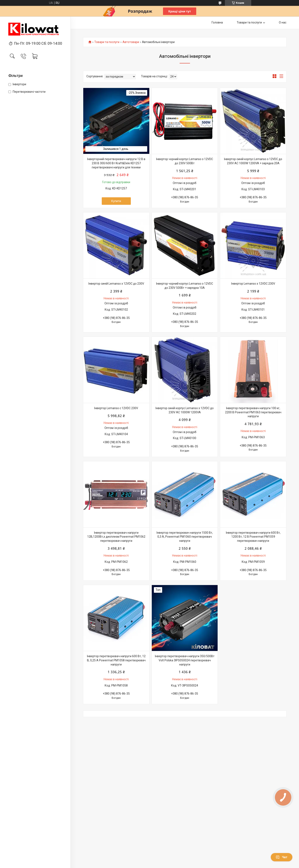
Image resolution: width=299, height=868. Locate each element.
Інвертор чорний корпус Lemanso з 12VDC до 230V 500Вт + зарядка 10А (185, 286)
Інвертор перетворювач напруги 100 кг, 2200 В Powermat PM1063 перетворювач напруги (253, 412)
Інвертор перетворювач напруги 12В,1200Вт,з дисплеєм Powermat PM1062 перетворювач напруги (116, 537)
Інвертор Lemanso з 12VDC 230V (253, 284)
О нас (283, 22)
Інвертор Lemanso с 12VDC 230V (116, 408)
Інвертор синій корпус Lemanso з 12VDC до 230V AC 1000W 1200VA (185, 410)
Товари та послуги (249, 22)
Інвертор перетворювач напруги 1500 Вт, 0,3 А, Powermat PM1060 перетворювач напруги (185, 537)
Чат (282, 857)
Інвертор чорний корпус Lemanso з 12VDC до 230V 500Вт (185, 161)
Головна (217, 22)
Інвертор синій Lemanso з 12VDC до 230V (116, 284)
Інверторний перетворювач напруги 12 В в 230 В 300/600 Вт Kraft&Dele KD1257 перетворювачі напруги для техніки (116, 163)
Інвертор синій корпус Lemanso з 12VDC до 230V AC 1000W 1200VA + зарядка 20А (253, 161)
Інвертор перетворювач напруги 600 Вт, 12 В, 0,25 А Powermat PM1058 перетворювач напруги (116, 660)
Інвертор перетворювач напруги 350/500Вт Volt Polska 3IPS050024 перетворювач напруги (185, 660)
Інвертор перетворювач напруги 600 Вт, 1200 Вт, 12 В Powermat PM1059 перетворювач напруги (253, 537)
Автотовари (131, 42)
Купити (116, 201)
